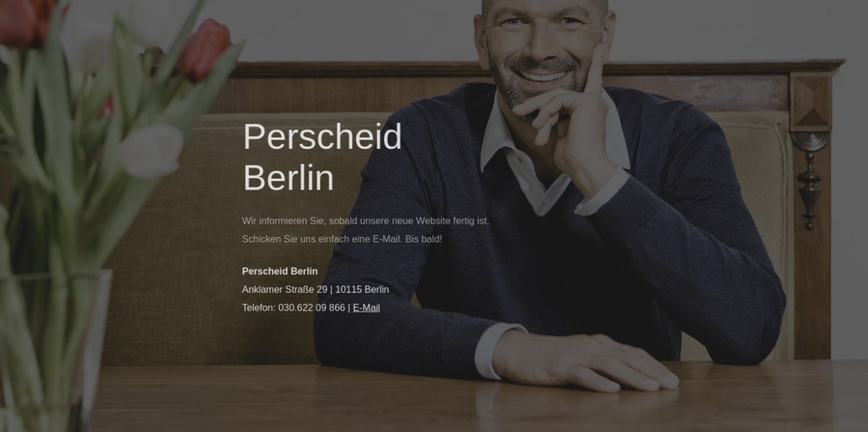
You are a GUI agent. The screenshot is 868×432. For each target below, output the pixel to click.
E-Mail (367, 307)
